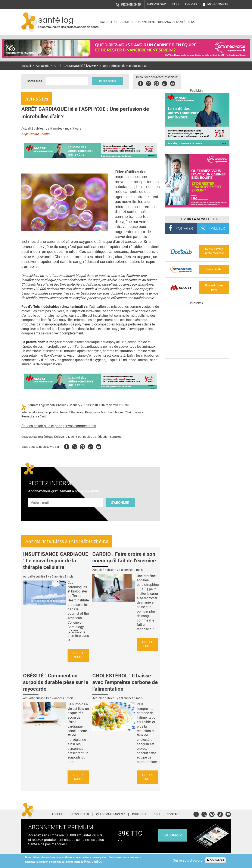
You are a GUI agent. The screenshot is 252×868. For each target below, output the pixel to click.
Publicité (139, 814)
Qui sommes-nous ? (111, 814)
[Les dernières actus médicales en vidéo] (197, 357)
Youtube (99, 446)
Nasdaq (212, 19)
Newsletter (80, 814)
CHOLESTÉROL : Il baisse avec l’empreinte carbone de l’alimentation (125, 682)
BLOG (191, 22)
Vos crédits (214, 269)
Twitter (149, 83)
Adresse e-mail (40, 496)
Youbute (173, 83)
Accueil (27, 66)
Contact (173, 814)
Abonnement (146, 22)
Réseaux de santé (172, 22)
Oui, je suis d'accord (188, 860)
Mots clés (35, 81)
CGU (157, 814)
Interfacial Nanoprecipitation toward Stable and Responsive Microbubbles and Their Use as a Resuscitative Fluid (83, 414)
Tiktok (165, 83)
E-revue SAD (157, 4)
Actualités (109, 22)
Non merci (215, 860)
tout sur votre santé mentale (214, 251)
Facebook (141, 83)
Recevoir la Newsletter (197, 219)
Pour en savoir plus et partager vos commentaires (59, 426)
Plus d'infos (93, 861)
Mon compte (218, 4)
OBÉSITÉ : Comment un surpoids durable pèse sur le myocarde (56, 682)
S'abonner (120, 503)
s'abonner (173, 835)
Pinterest (157, 83)
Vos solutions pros (214, 287)
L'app (176, 4)
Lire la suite (78, 655)
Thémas (191, 4)
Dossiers (126, 22)
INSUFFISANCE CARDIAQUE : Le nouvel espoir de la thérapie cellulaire (56, 561)
